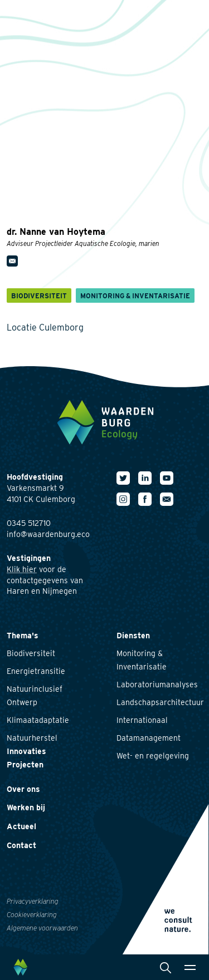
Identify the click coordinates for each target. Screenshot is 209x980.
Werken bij (26, 807)
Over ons (23, 789)
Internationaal (142, 720)
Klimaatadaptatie (38, 720)
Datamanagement (149, 738)
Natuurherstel (32, 738)
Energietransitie (36, 671)
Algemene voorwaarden (42, 928)
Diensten (133, 636)
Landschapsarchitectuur (160, 702)
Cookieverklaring (32, 915)
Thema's (23, 636)
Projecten (25, 765)
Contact (21, 845)
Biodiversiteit (31, 653)
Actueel (21, 826)
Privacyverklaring (33, 901)
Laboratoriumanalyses (157, 684)
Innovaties (26, 751)
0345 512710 (29, 523)
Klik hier (22, 569)
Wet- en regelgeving (153, 756)
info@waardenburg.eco (48, 534)
